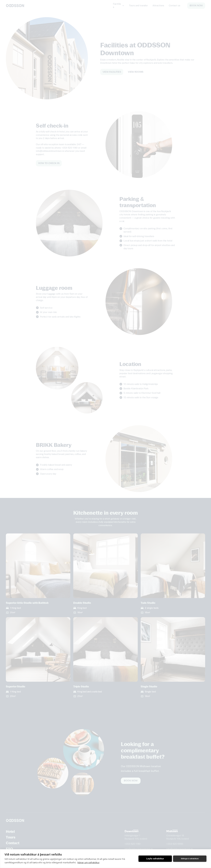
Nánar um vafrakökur (88, 862)
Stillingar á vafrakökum (190, 859)
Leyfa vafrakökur (155, 859)
